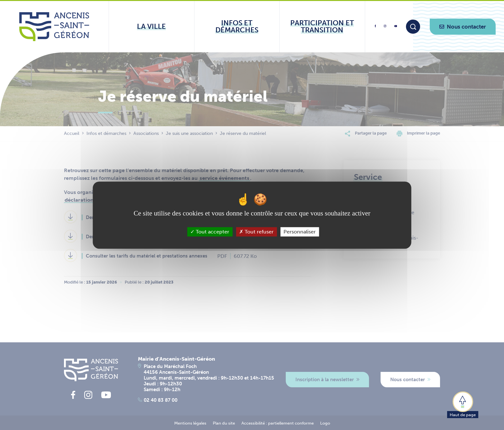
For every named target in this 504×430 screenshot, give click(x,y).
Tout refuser (256, 232)
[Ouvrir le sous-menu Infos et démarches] (237, 27)
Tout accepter (210, 232)
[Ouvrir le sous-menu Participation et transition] (322, 27)
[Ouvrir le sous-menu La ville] (152, 27)
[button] (463, 404)
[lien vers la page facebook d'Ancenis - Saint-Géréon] (375, 28)
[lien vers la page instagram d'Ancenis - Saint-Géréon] (385, 28)
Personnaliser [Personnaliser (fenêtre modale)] (300, 232)
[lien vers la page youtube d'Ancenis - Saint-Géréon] (396, 27)
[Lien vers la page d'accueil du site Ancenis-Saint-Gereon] (54, 27)
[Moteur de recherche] (413, 27)
